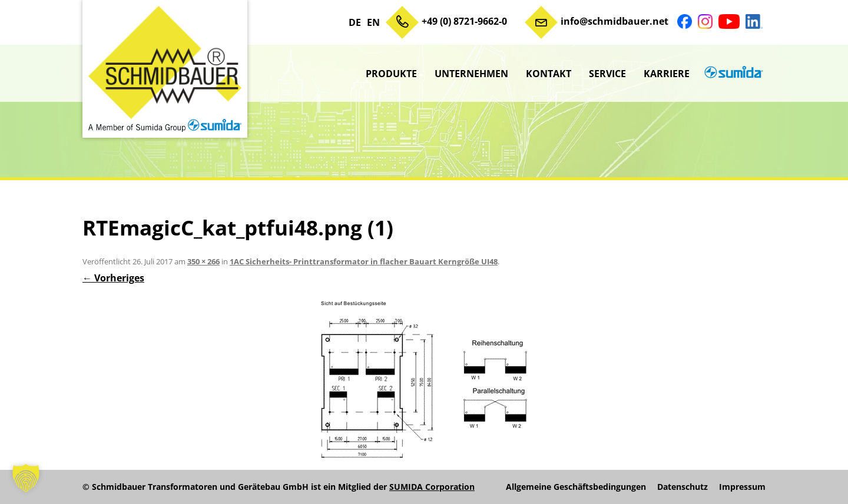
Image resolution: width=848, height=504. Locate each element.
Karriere (667, 74)
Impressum (742, 487)
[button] (26, 478)
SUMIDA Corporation (432, 487)
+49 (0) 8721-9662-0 (464, 21)
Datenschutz (683, 487)
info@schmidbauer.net (615, 21)
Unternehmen (471, 74)
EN (373, 22)
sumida (732, 74)
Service (607, 74)
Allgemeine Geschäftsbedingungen (576, 487)
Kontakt (549, 74)
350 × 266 (203, 261)
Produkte (391, 74)
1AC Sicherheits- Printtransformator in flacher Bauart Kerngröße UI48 (364, 261)
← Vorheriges (113, 278)
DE (355, 22)
